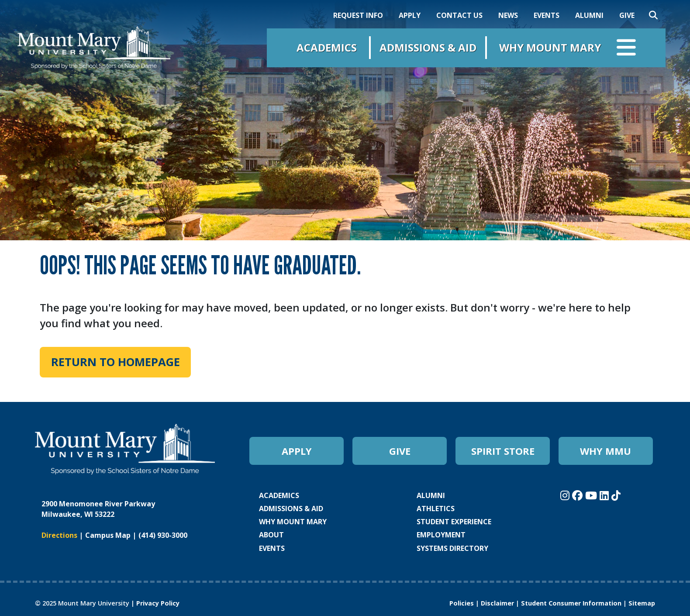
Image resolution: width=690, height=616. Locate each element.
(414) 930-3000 (163, 535)
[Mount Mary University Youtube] (592, 495)
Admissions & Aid (428, 47)
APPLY (410, 15)
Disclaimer (497, 603)
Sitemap (642, 603)
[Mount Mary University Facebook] (579, 495)
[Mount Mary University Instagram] (566, 495)
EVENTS (547, 15)
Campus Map (108, 535)
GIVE (627, 15)
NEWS (508, 15)
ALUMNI (589, 15)
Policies (462, 603)
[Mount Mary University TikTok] (616, 495)
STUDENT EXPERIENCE (454, 522)
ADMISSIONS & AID (291, 509)
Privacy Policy (158, 603)
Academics (327, 47)
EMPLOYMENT (441, 535)
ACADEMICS (279, 495)
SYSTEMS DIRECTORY (452, 548)
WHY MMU (605, 451)
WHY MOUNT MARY (293, 522)
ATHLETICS (436, 509)
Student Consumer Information (571, 603)
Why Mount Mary (550, 47)
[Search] (653, 15)
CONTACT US (459, 15)
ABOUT (271, 535)
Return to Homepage (116, 362)
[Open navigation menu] (626, 50)
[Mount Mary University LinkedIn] (605, 495)
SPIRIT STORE (503, 451)
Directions (59, 535)
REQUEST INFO (358, 15)
